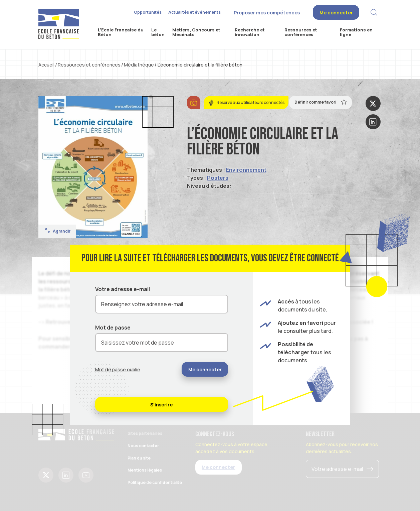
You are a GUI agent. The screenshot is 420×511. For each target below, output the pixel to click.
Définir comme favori (321, 102)
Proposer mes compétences (267, 13)
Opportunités (148, 12)
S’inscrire (161, 405)
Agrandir (58, 231)
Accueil (46, 65)
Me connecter (336, 13)
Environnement (246, 170)
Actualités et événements (194, 12)
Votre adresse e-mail (123, 289)
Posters (218, 178)
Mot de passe (113, 328)
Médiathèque (139, 65)
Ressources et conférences (89, 65)
